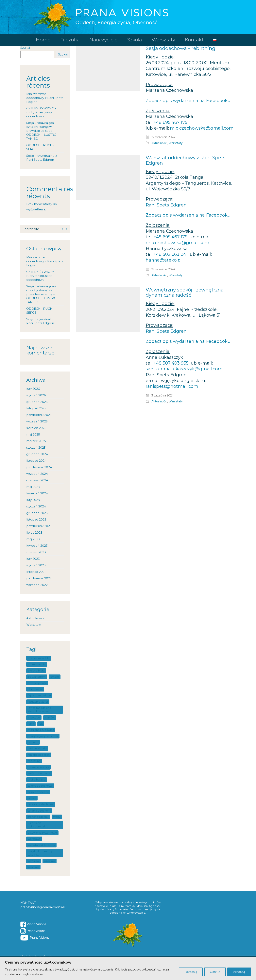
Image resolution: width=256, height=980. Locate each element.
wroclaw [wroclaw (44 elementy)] (50, 861)
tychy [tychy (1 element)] (57, 817)
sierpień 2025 (36, 428)
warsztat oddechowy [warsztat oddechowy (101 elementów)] (41, 845)
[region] (128, 968)
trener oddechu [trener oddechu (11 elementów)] (38, 817)
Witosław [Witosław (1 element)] (34, 861)
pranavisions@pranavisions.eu (43, 907)
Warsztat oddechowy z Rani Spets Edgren (186, 160)
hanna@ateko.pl (164, 260)
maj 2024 (33, 487)
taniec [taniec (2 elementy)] (32, 798)
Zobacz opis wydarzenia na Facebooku (188, 101)
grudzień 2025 (37, 402)
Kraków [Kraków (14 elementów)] (50, 717)
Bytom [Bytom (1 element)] (55, 677)
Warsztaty (176, 143)
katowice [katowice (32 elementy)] (34, 717)
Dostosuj (191, 972)
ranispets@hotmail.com (172, 386)
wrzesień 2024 (37, 474)
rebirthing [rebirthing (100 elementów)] (34, 761)
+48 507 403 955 (171, 363)
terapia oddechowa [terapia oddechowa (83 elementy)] (41, 804)
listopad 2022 (36, 572)
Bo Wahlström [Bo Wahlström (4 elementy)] (37, 677)
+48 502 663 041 (170, 254)
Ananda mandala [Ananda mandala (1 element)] (39, 658)
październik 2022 (39, 578)
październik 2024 (39, 467)
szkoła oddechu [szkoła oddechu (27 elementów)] (38, 792)
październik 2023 (39, 526)
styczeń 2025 (36, 447)
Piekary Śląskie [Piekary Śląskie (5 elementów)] (37, 748)
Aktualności (159, 143)
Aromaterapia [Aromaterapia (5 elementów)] (37, 664)
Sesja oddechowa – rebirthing (180, 48)
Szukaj (25, 48)
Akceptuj (239, 972)
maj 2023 (33, 539)
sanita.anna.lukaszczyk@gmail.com (184, 369)
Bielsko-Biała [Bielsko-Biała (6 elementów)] (36, 671)
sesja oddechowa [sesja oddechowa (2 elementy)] (39, 773)
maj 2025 (33, 434)
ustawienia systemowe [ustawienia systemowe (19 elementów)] (42, 833)
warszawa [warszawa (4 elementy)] (34, 839)
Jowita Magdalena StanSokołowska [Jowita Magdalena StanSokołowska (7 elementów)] (39, 709)
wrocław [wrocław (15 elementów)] (33, 867)
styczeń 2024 (36, 506)
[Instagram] (33, 931)
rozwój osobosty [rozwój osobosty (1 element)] (38, 767)
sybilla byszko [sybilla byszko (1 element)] (37, 779)
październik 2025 (39, 415)
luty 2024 (33, 500)
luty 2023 (33, 559)
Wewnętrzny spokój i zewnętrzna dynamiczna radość (185, 293)
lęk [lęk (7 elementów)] (41, 724)
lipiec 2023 (34, 533)
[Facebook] (33, 924)
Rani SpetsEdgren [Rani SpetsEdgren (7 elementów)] (39, 755)
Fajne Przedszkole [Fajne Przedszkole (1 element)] (39, 695)
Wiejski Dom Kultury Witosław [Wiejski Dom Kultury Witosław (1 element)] (40, 853)
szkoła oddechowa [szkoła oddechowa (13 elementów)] (40, 786)
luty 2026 (33, 389)
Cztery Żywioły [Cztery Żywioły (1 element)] (37, 683)
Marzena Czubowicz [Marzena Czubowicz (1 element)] (41, 730)
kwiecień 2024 (37, 493)
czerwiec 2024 (37, 480)
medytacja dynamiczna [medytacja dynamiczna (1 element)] (43, 736)
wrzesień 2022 (37, 585)
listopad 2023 (36, 519)
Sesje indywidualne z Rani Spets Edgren (42, 158)
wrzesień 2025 (37, 421)
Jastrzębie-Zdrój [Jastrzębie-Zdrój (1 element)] (38, 702)
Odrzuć (215, 972)
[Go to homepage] (128, 17)
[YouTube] (35, 938)
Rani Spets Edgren (166, 205)
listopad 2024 (36, 461)
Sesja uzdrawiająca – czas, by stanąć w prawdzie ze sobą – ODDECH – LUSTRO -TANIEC (42, 131)
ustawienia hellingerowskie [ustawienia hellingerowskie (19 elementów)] (38, 825)
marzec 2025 (36, 441)
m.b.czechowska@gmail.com (202, 128)
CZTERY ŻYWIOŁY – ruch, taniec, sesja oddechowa (41, 112)
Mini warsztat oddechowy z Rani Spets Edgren (45, 98)
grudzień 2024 (37, 454)
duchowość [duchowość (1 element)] (35, 689)
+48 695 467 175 (170, 122)
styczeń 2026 (36, 395)
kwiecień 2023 (37, 546)
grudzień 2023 (37, 513)
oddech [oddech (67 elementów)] (33, 742)
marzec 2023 (36, 552)
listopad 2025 (36, 408)
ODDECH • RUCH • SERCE (40, 147)
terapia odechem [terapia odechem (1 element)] (39, 811)
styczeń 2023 (36, 565)
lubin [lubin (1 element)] (31, 724)
